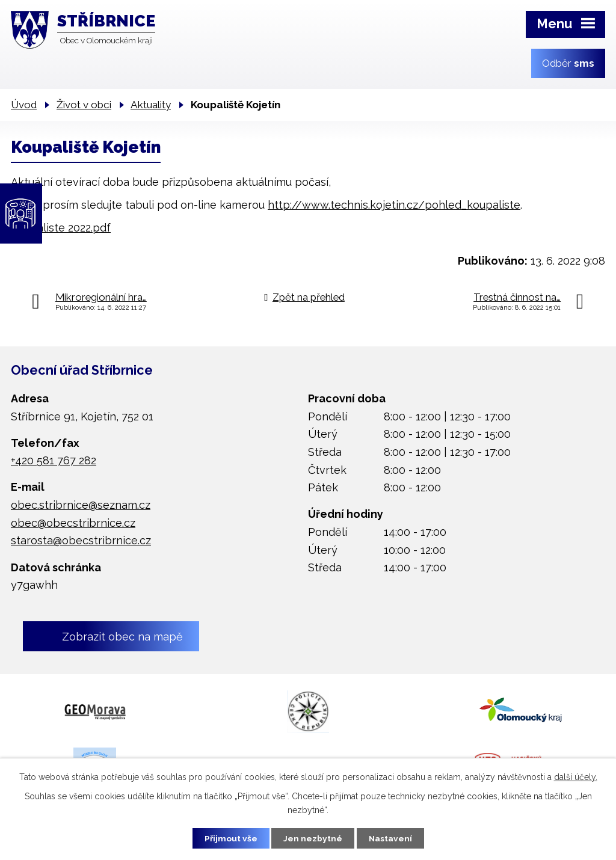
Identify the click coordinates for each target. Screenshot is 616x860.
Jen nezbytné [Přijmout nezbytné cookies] (313, 838)
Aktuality (151, 105)
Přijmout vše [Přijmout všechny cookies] (229, 838)
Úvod (24, 105)
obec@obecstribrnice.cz (73, 523)
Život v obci (84, 105)
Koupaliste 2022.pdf (61, 228)
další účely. (576, 776)
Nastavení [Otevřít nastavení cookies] (392, 838)
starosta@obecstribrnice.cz (81, 540)
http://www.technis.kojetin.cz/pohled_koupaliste (394, 205)
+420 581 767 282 (54, 460)
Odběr (568, 63)
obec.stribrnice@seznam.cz (81, 505)
